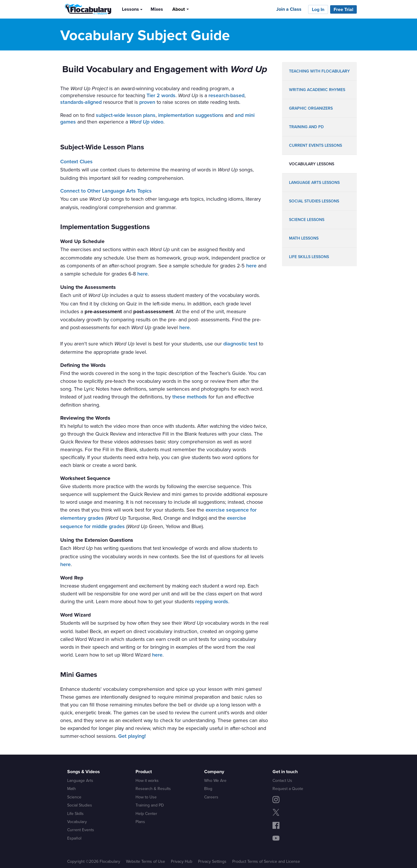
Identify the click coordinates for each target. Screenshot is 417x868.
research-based (226, 95)
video (146, 122)
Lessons (130, 9)
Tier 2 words (161, 95)
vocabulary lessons (312, 164)
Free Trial (343, 9)
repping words (212, 601)
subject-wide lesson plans (126, 115)
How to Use (146, 797)
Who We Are (215, 780)
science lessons (307, 220)
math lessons (304, 238)
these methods (190, 397)
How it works (147, 780)
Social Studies (80, 805)
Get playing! (132, 736)
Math (72, 789)
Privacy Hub (182, 861)
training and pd (306, 127)
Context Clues (76, 162)
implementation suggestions (191, 115)
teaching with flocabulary (319, 71)
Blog (208, 789)
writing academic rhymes (317, 90)
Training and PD (150, 805)
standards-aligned (81, 102)
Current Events (81, 830)
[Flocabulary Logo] (86, 9)
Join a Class (289, 9)
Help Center (146, 813)
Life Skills (75, 813)
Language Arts (80, 780)
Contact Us (282, 780)
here (251, 266)
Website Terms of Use (146, 861)
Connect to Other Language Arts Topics (106, 191)
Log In (318, 9)
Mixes (157, 9)
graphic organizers (311, 108)
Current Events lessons (316, 145)
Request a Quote (288, 789)
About (179, 9)
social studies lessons (314, 201)
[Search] (198, 9)
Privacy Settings (212, 861)
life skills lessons (309, 257)
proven (147, 102)
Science (74, 797)
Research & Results (153, 789)
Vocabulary (77, 822)
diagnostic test (240, 344)
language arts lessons (314, 183)
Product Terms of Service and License (266, 861)
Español (74, 838)
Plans (140, 822)
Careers (211, 797)
